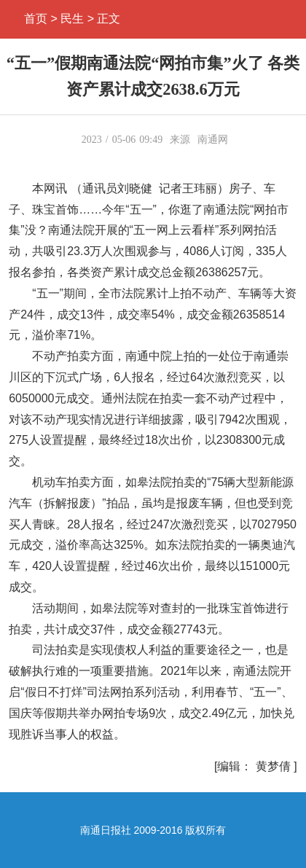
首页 (36, 19)
